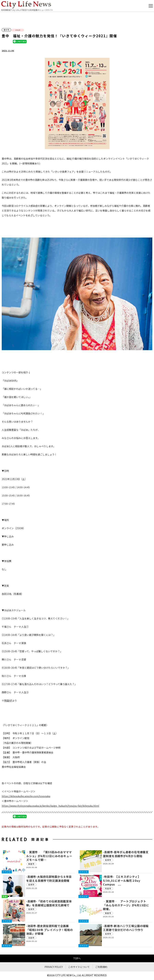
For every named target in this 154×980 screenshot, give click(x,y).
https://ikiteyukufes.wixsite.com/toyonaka (26, 796)
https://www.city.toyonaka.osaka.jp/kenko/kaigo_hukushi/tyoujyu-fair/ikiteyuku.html (50, 806)
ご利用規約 (101, 967)
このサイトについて (79, 967)
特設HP (8, 700)
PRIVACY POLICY (54, 967)
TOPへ (77, 958)
